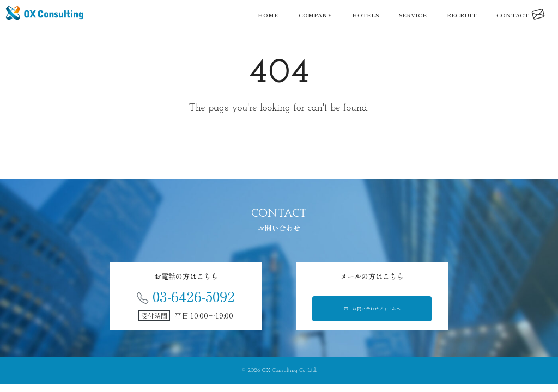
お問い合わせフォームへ (372, 311)
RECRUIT (462, 15)
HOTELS (365, 15)
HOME (268, 15)
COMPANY (315, 15)
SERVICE (413, 15)
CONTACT (521, 15)
